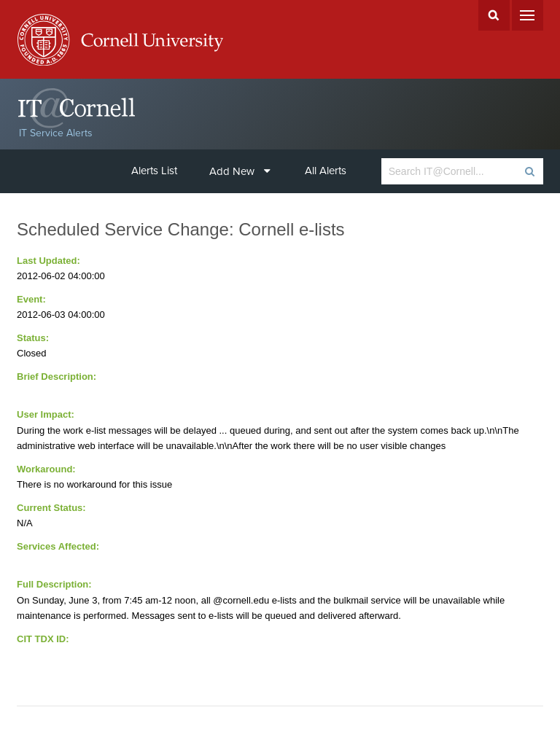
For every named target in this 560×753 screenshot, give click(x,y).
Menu (528, 15)
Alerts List (154, 171)
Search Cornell (494, 15)
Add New (240, 171)
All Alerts (326, 171)
